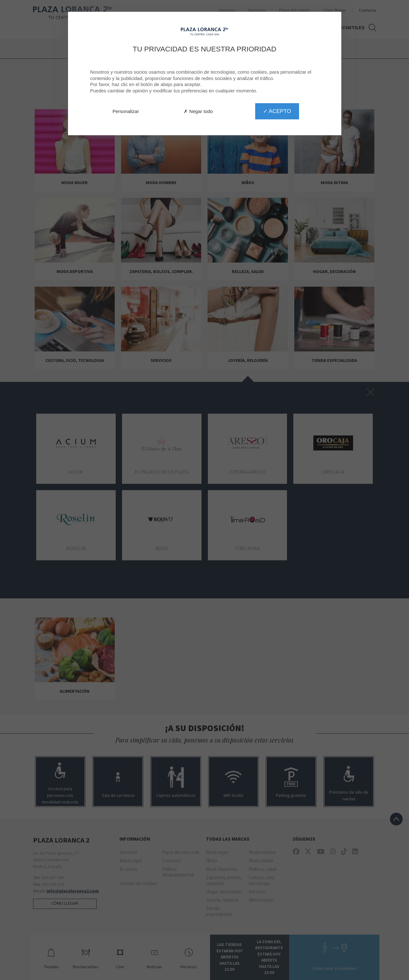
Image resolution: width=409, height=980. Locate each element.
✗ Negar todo (198, 111)
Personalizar (126, 111)
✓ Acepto (277, 111)
